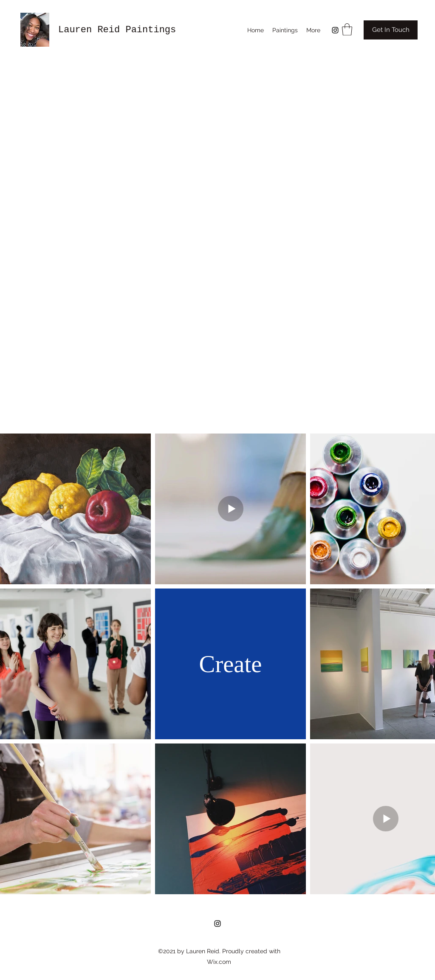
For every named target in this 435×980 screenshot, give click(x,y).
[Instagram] (335, 30)
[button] (347, 30)
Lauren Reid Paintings (117, 30)
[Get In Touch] (391, 30)
